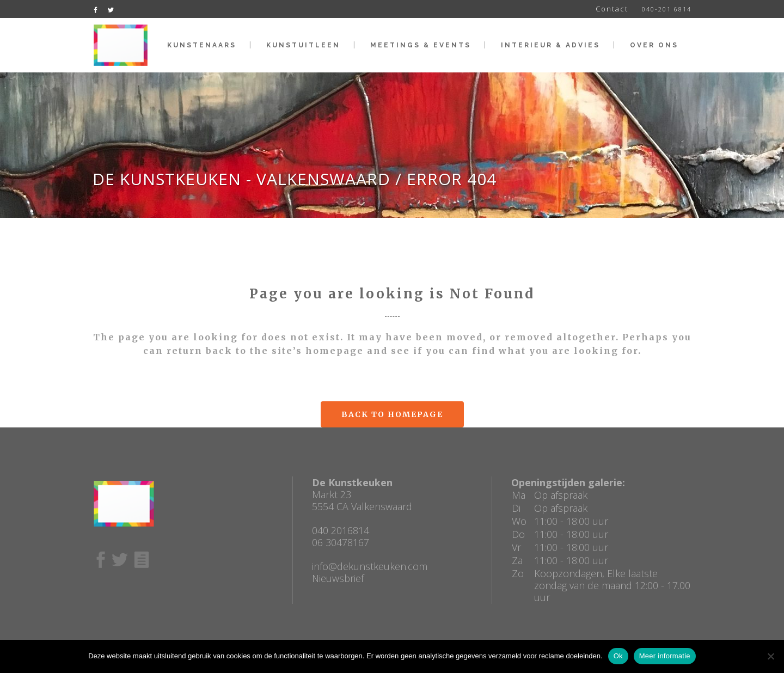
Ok (618, 656)
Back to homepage (392, 414)
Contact (612, 9)
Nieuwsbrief (338, 578)
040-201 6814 (667, 9)
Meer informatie (665, 656)
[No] (770, 656)
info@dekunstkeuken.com (370, 566)
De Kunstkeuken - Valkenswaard (241, 179)
